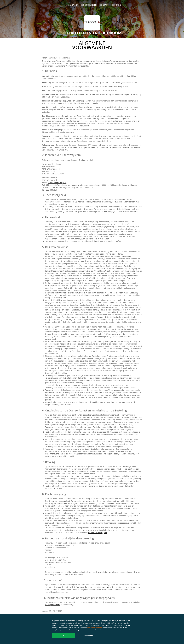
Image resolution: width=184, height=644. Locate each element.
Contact (104, 5)
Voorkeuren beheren (95, 628)
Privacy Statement (52, 605)
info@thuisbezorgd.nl (57, 183)
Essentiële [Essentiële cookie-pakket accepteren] (88, 636)
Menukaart (72, 5)
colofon (116, 5)
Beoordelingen (89, 5)
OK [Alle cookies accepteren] (63, 636)
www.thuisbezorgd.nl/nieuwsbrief (94, 587)
